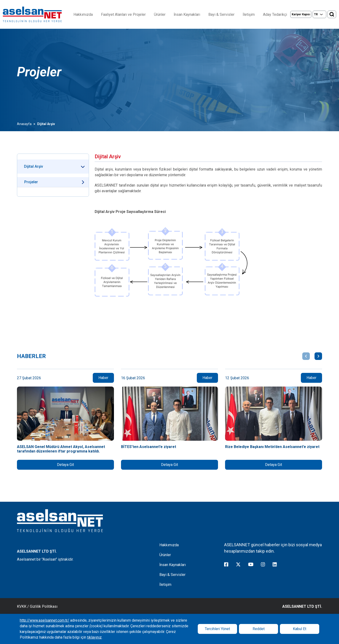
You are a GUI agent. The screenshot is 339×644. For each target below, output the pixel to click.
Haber (103, 378)
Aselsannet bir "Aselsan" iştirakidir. (45, 559)
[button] (306, 356)
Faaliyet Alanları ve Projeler (123, 15)
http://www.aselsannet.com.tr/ (44, 620)
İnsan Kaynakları (187, 15)
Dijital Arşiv (34, 166)
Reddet (259, 629)
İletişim (249, 15)
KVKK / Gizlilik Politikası (37, 606)
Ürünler (160, 15)
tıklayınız (94, 637)
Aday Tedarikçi (275, 15)
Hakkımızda (83, 15)
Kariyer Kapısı (301, 14)
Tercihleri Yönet (217, 629)
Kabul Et (300, 629)
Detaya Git (65, 465)
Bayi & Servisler (221, 15)
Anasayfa (24, 124)
